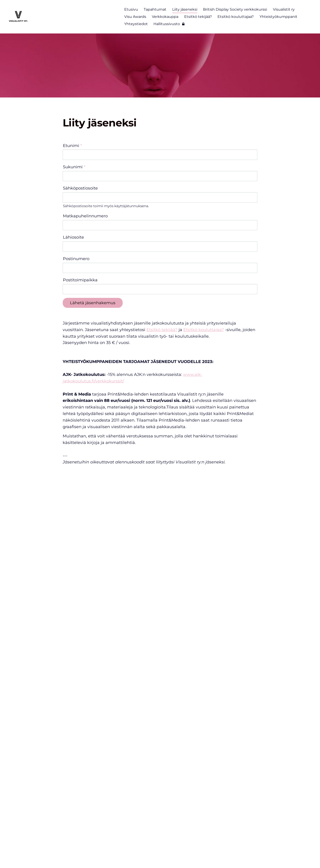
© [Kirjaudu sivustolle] (65, 855)
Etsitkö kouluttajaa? (204, 278)
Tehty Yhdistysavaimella (241, 855)
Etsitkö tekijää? (162, 278)
